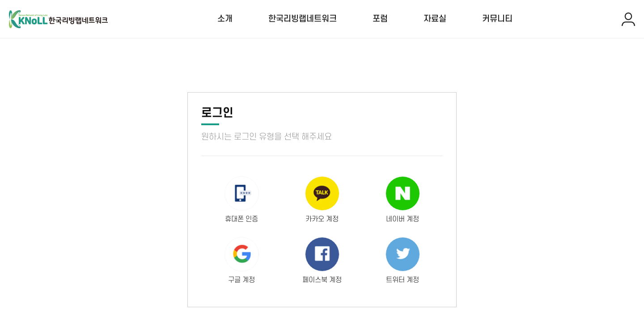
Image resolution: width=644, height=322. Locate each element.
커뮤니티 (497, 19)
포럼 (380, 19)
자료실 (435, 19)
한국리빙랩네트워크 (303, 19)
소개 (225, 19)
